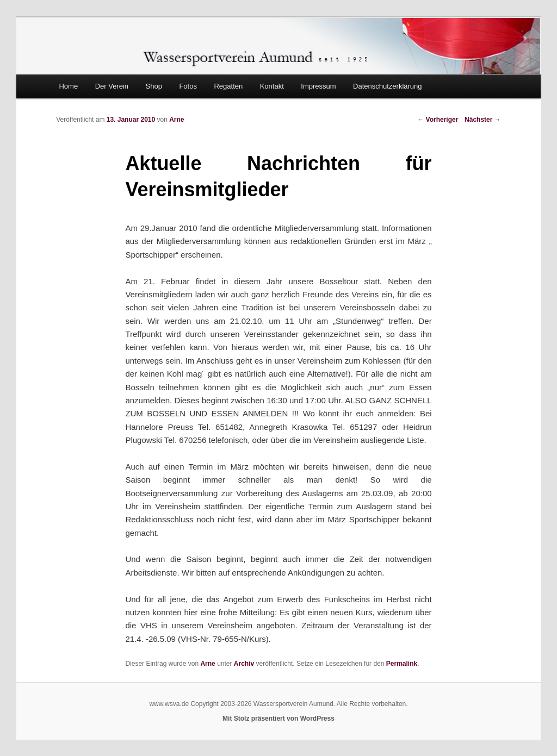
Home (68, 86)
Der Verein (112, 86)
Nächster (483, 120)
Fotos (188, 86)
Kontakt (272, 86)
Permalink (402, 664)
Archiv (244, 664)
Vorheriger (438, 120)
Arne (177, 120)
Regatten (228, 86)
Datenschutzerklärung (387, 86)
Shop (154, 86)
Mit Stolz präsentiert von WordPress (278, 718)
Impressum (318, 86)
